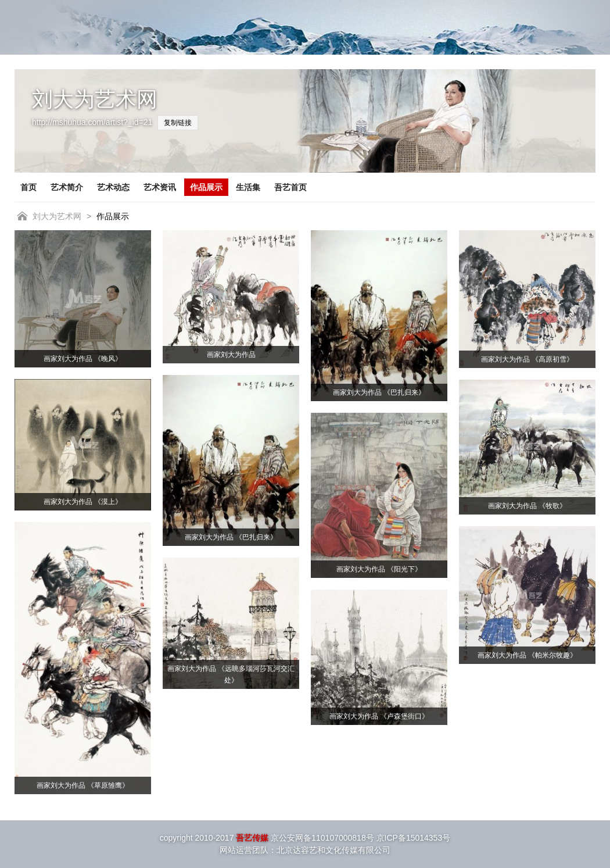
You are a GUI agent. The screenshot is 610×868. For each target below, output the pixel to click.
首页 (28, 187)
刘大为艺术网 (57, 216)
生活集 (248, 187)
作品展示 (206, 187)
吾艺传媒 (252, 838)
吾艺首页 (290, 187)
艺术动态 (113, 187)
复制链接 (178, 123)
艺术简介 (67, 187)
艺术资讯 (160, 187)
